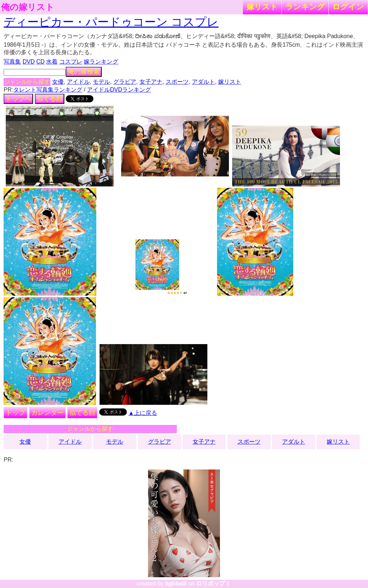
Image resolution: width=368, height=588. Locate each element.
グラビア (125, 82)
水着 (52, 62)
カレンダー (47, 413)
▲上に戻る (143, 413)
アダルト (203, 82)
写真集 (12, 62)
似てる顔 (50, 99)
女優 (58, 82)
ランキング (305, 7)
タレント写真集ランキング (48, 90)
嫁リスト (262, 7)
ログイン (348, 7)
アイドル (78, 82)
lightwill (176, 584)
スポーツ (177, 82)
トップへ (18, 99)
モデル (101, 82)
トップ (15, 413)
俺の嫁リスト (28, 7)
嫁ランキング (101, 62)
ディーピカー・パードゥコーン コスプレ (111, 22)
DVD (29, 62)
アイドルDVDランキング (119, 90)
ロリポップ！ (213, 584)
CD (40, 62)
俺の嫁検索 (84, 72)
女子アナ (151, 82)
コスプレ (71, 62)
